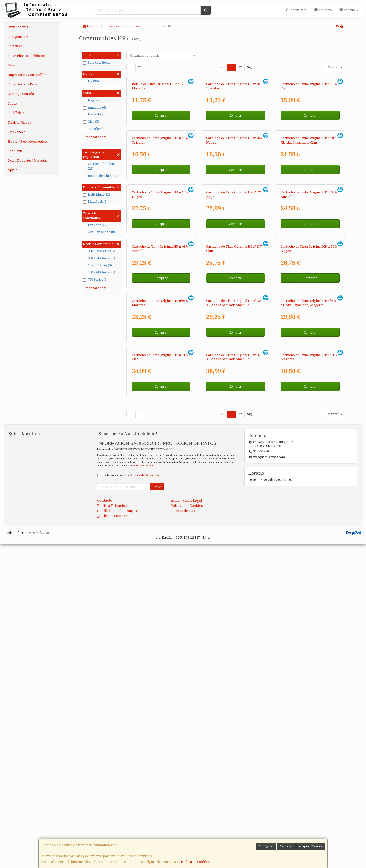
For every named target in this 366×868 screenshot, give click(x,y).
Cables (13, 103)
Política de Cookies (195, 862)
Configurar (266, 846)
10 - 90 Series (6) (97, 265)
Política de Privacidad (143, 790)
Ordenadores (18, 27)
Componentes (18, 37)
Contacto (323, 10)
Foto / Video (17, 132)
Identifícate (296, 10)
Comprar (161, 169)
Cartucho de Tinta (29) (99, 166)
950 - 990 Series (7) (99, 251)
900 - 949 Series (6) (99, 258)
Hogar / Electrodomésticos (28, 142)
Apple (12, 170)
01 (231, 67)
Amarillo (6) (94, 108)
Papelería (15, 151)
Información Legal (186, 824)
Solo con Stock (96, 63)
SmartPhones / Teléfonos (26, 56)
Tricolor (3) (94, 129)
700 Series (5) (95, 280)
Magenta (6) (94, 114)
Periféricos (16, 113)
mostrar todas (96, 137)
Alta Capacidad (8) (99, 232)
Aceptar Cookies (311, 846)
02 (240, 67)
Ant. (222, 67)
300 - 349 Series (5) (99, 272)
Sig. (250, 67)
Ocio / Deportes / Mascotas (27, 161)
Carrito (349, 10)
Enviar (157, 811)
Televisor (15, 65)
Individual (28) (96, 195)
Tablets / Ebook (20, 122)
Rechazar (286, 846)
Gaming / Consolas (21, 94)
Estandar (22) (95, 225)
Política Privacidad (113, 830)
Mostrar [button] (335, 67)
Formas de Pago (184, 835)
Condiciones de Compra (118, 835)
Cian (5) (91, 122)
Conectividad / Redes (23, 84)
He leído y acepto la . (132, 800)
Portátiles (15, 46)
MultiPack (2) (95, 202)
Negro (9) (93, 100)
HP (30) (91, 81)
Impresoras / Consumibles (27, 75)
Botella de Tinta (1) (100, 176)
